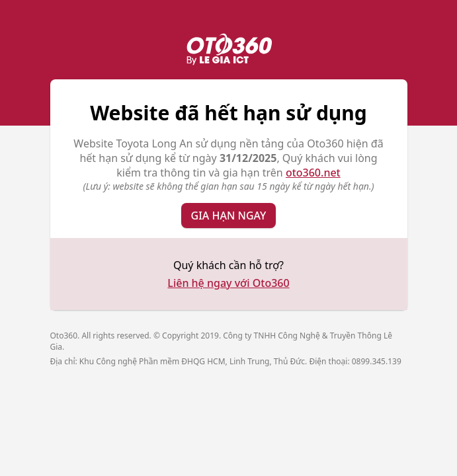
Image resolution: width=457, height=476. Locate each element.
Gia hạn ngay (229, 216)
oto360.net (313, 173)
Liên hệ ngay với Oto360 (228, 283)
